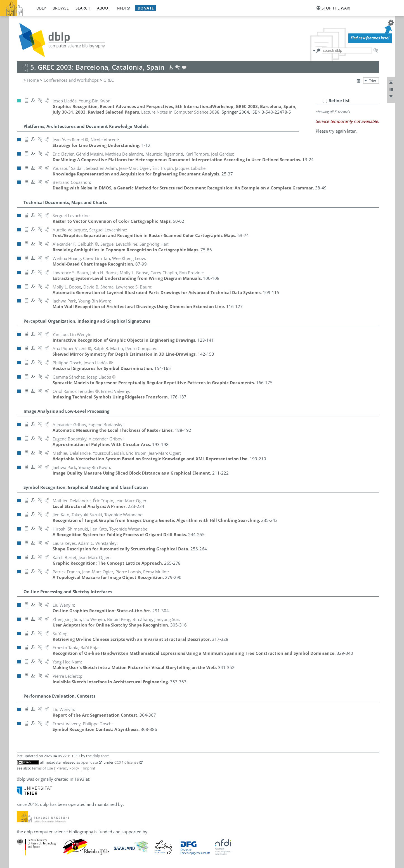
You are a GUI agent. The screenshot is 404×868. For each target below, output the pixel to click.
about (104, 8)
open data (89, 762)
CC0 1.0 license (126, 762)
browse (61, 8)
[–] (325, 100)
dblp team (101, 756)
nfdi (121, 8)
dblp (41, 8)
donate (146, 8)
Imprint (89, 768)
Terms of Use (42, 768)
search (83, 8)
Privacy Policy (68, 768)
